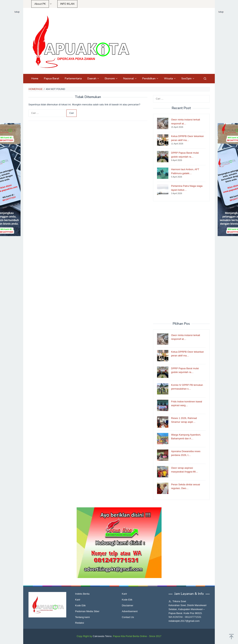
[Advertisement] (181, 262)
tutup (17, 12)
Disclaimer (128, 605)
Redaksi (80, 623)
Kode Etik (80, 605)
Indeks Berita (82, 594)
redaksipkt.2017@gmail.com (184, 621)
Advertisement (130, 611)
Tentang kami (82, 617)
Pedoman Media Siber (87, 611)
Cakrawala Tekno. (103, 636)
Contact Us (128, 617)
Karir (78, 600)
